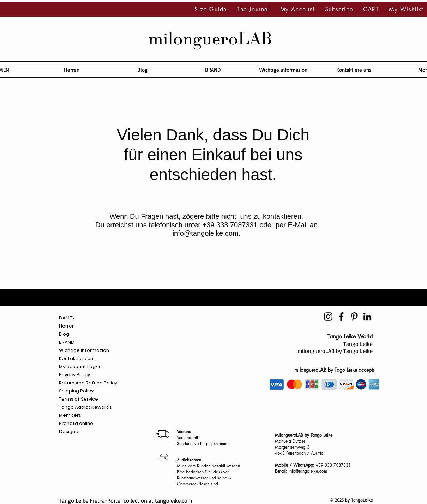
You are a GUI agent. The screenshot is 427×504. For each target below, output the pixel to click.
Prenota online (76, 423)
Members (70, 415)
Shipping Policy (76, 391)
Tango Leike (358, 344)
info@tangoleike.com (206, 233)
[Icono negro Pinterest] (354, 317)
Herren (67, 326)
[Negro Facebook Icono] (341, 317)
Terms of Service (79, 399)
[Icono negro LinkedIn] (367, 317)
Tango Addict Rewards (85, 407)
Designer (70, 431)
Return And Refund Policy (88, 383)
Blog (64, 334)
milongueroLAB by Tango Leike (335, 351)
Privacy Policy (74, 375)
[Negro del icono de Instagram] (328, 317)
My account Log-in (80, 367)
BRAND (67, 342)
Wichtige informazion (84, 350)
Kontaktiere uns (77, 358)
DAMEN (67, 318)
